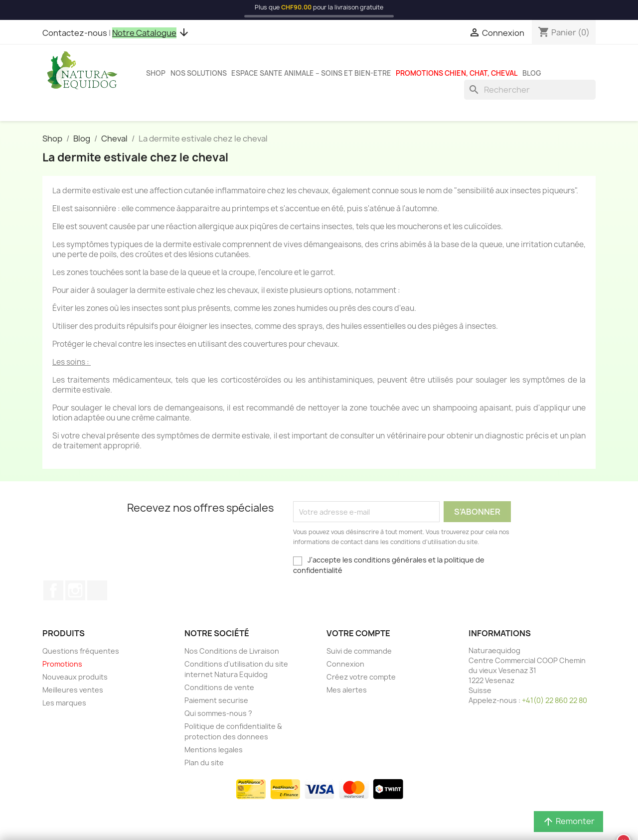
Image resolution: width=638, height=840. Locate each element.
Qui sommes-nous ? (218, 713)
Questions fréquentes (81, 651)
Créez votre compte (361, 677)
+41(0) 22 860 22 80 (555, 700)
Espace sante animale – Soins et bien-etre (311, 73)
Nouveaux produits (75, 677)
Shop (156, 73)
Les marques (64, 703)
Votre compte (358, 633)
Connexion (345, 664)
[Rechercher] (530, 90)
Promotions (62, 664)
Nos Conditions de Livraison (232, 651)
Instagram (75, 590)
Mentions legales (214, 750)
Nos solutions (199, 73)
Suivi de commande (359, 651)
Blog (532, 73)
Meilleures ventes (73, 690)
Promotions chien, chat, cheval (457, 73)
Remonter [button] (568, 822)
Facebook (53, 590)
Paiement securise (216, 700)
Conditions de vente (219, 687)
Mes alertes (347, 690)
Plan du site (204, 763)
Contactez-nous (75, 33)
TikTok (97, 590)
